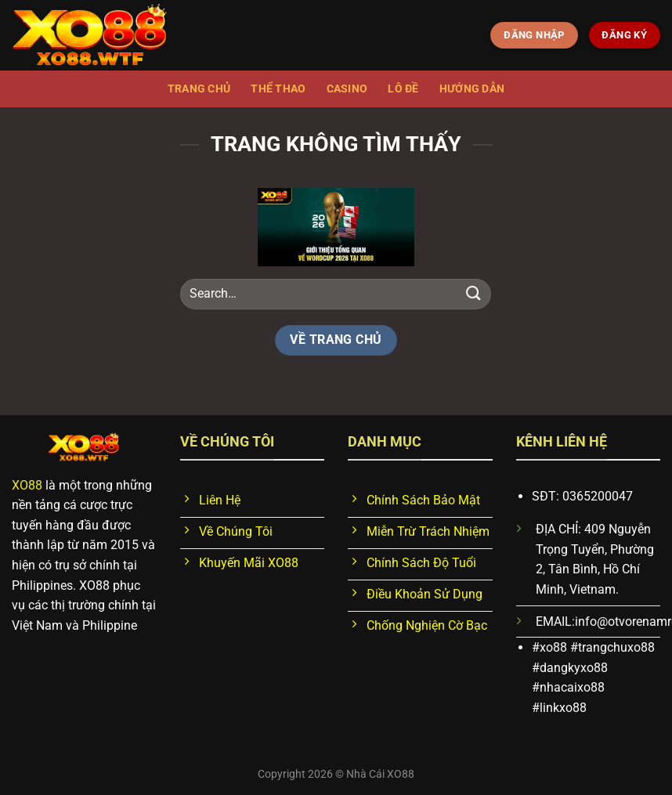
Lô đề (403, 89)
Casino (347, 89)
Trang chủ (199, 89)
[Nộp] (473, 294)
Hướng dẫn (472, 89)
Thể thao (278, 89)
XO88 (27, 485)
